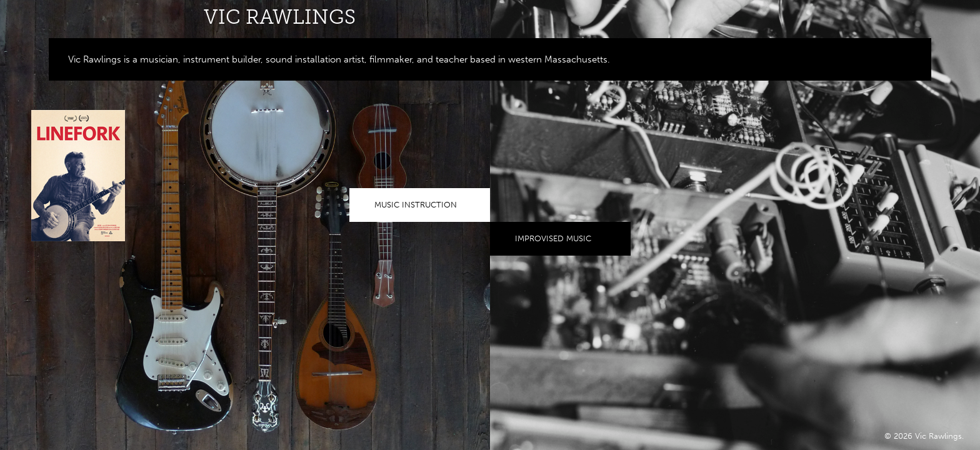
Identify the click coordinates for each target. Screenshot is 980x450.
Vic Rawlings (280, 17)
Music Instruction (416, 205)
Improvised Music (553, 238)
